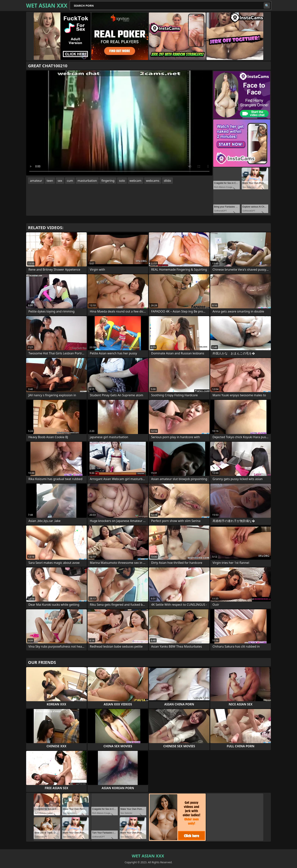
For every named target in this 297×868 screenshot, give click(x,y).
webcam (136, 181)
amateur (36, 181)
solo (122, 181)
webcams (153, 181)
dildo (167, 181)
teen (50, 181)
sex (60, 181)
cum (70, 181)
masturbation (87, 181)
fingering (108, 181)
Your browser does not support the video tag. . (119, 123)
